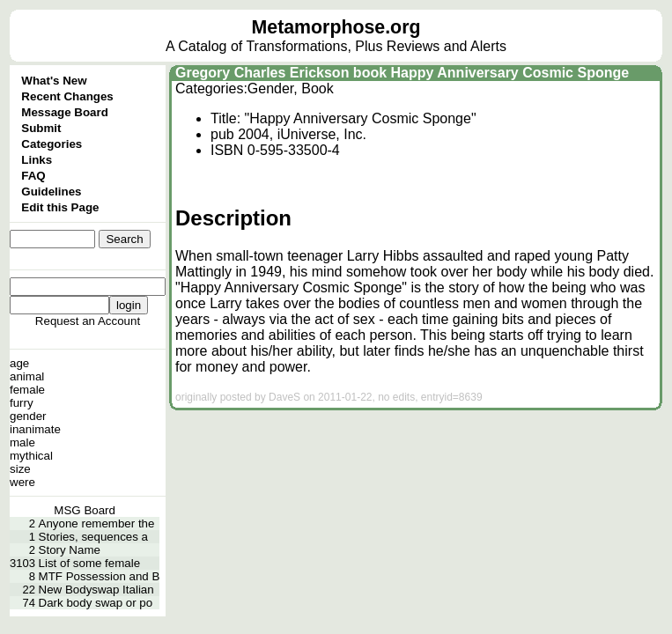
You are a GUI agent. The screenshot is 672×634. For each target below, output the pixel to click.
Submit (41, 128)
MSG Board (85, 510)
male (22, 442)
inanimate (35, 429)
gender (28, 416)
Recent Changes (67, 96)
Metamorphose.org (336, 27)
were (22, 482)
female (27, 390)
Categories (52, 144)
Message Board (65, 112)
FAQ (33, 176)
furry (22, 403)
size (20, 469)
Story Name (70, 550)
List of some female (90, 563)
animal (27, 376)
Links (37, 160)
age (19, 363)
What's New (54, 81)
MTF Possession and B (100, 576)
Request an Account (88, 321)
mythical (31, 456)
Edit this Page (60, 207)
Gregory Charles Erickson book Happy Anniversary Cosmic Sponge (402, 73)
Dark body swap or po (96, 603)
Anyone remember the (97, 523)
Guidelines (51, 192)
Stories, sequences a (93, 537)
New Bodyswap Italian (96, 590)
